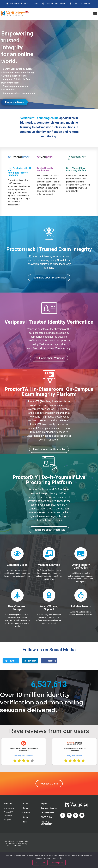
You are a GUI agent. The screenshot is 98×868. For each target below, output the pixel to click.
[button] (95, 13)
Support (45, 803)
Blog (24, 822)
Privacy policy (57, 863)
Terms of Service (49, 808)
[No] (94, 860)
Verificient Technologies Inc (39, 118)
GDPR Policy (47, 817)
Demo (25, 808)
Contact (26, 817)
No (44, 863)
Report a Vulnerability (47, 823)
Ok (36, 863)
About (25, 803)
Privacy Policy (47, 813)
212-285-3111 (20, 846)
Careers (26, 813)
